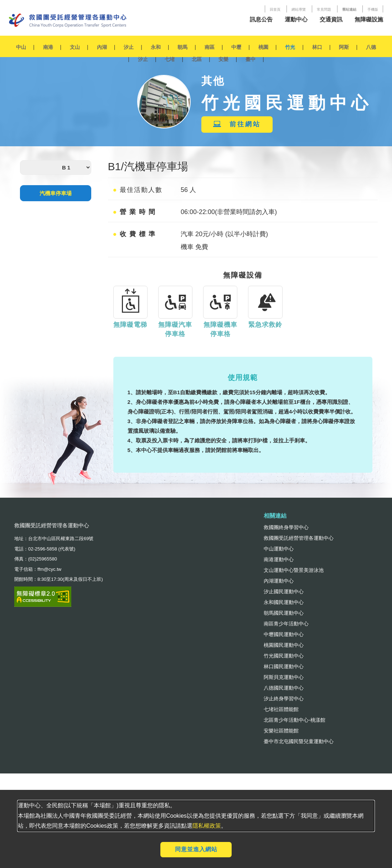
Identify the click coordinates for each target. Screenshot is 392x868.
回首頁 (275, 9)
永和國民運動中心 (284, 602)
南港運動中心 (279, 559)
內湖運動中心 (279, 581)
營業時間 (136, 212)
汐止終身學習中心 (284, 699)
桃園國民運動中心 (284, 645)
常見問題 (324, 9)
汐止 (129, 47)
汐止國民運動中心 (284, 592)
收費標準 (136, 234)
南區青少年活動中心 (286, 624)
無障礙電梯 (130, 325)
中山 (21, 47)
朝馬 (182, 47)
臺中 (251, 59)
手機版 (373, 9)
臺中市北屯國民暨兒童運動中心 (299, 741)
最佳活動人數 (138, 190)
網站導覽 (299, 9)
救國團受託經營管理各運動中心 (299, 538)
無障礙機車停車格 (220, 329)
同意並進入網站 (196, 849)
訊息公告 (261, 19)
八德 (371, 47)
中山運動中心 (279, 549)
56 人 (188, 190)
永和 (156, 47)
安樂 (223, 59)
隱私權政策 (207, 826)
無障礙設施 (369, 19)
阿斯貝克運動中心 (284, 677)
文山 (75, 47)
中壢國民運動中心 (284, 634)
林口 (317, 47)
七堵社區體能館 (281, 709)
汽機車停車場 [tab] (56, 193)
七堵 (170, 59)
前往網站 (237, 125)
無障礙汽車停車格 (175, 329)
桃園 (263, 47)
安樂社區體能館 (281, 731)
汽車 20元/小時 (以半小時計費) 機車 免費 (224, 240)
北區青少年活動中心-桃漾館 (295, 720)
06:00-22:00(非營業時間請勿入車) (229, 212)
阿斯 (344, 47)
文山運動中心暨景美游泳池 (294, 570)
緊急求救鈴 (265, 325)
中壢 (236, 47)
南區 (210, 47)
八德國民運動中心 (284, 688)
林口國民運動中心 (284, 666)
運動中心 (296, 19)
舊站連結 (349, 9)
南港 (48, 47)
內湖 (102, 47)
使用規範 (243, 377)
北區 (197, 59)
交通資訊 (331, 19)
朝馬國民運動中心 (284, 613)
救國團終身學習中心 (286, 527)
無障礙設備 (243, 275)
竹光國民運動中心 (284, 656)
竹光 (290, 47)
